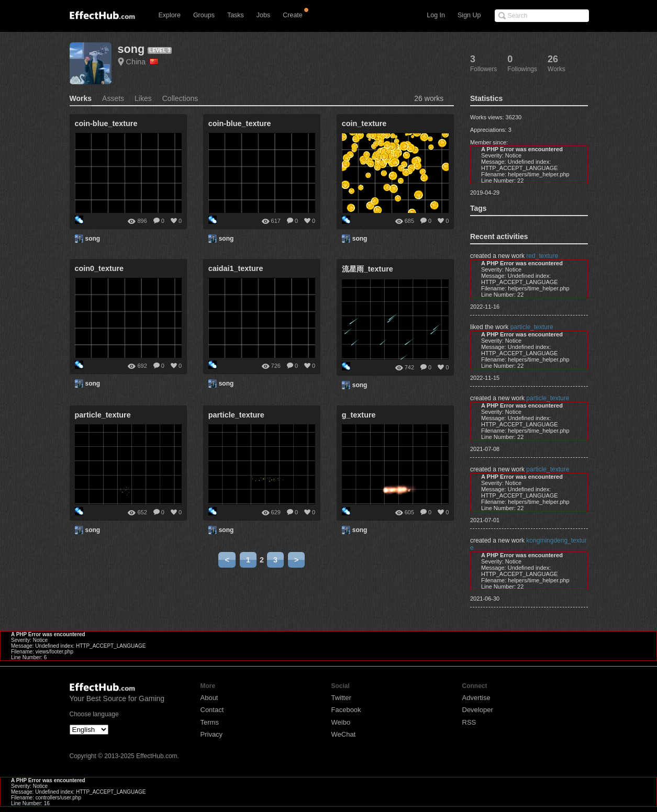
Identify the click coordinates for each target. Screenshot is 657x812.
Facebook (346, 710)
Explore (170, 15)
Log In (436, 15)
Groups (204, 15)
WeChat (344, 734)
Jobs (263, 15)
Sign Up (469, 15)
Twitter (341, 698)
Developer (478, 710)
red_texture (542, 256)
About (209, 698)
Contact (212, 710)
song (131, 49)
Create (293, 15)
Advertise (476, 698)
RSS (469, 722)
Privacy (212, 734)
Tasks (236, 15)
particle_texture (532, 327)
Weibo (341, 722)
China (142, 62)
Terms (210, 722)
